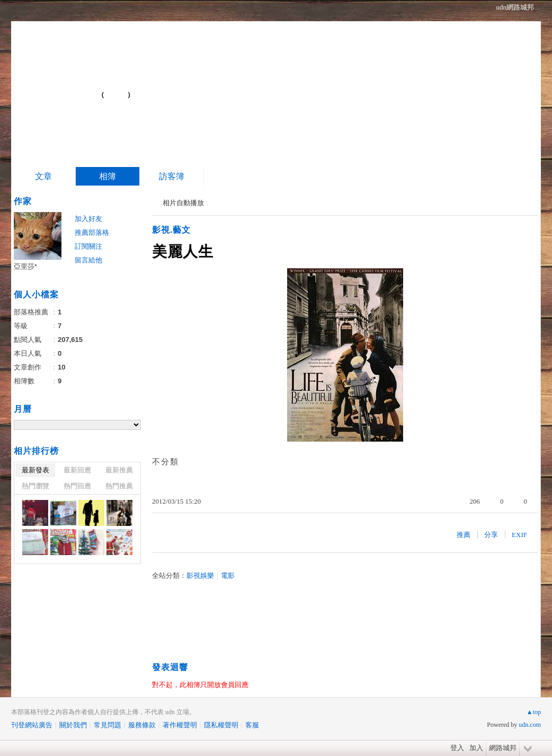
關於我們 (73, 725)
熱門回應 (77, 486)
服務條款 (142, 725)
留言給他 (88, 260)
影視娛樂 (200, 575)
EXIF (519, 535)
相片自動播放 (183, 203)
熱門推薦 (119, 486)
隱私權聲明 (221, 725)
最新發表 (35, 470)
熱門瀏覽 (35, 486)
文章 (43, 176)
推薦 (464, 535)
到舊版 (116, 95)
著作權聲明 (180, 725)
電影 (228, 575)
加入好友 (88, 219)
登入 (457, 748)
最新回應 (77, 470)
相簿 (108, 176)
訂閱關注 (88, 246)
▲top (534, 712)
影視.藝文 (171, 230)
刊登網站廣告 (32, 725)
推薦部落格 (92, 232)
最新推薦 (119, 470)
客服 (252, 725)
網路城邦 (503, 748)
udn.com (530, 725)
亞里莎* (25, 266)
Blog (68, 90)
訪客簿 (172, 176)
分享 (491, 535)
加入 (476, 748)
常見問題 (108, 725)
